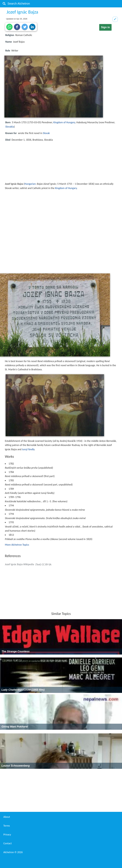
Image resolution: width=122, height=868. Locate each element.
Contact (7, 843)
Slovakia (10, 127)
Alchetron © (13, 852)
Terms (7, 826)
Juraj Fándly (28, 449)
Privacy (7, 835)
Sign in (105, 27)
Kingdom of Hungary (64, 122)
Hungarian (30, 184)
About (7, 817)
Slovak (46, 133)
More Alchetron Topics (17, 545)
